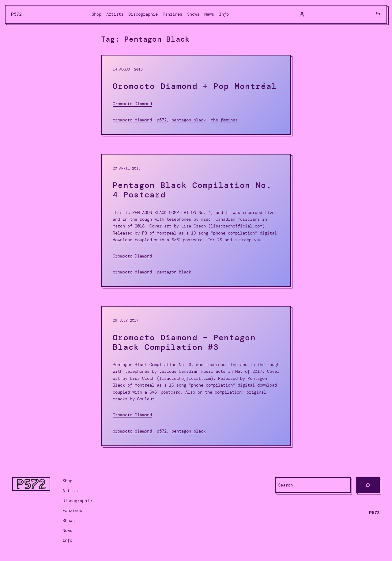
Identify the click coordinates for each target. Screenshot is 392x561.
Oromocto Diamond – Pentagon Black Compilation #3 (184, 342)
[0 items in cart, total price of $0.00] (378, 14)
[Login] (302, 14)
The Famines (224, 120)
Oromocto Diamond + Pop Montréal (195, 86)
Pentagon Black (189, 120)
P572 (17, 14)
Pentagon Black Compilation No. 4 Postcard (192, 190)
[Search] (368, 485)
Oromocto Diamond (132, 104)
